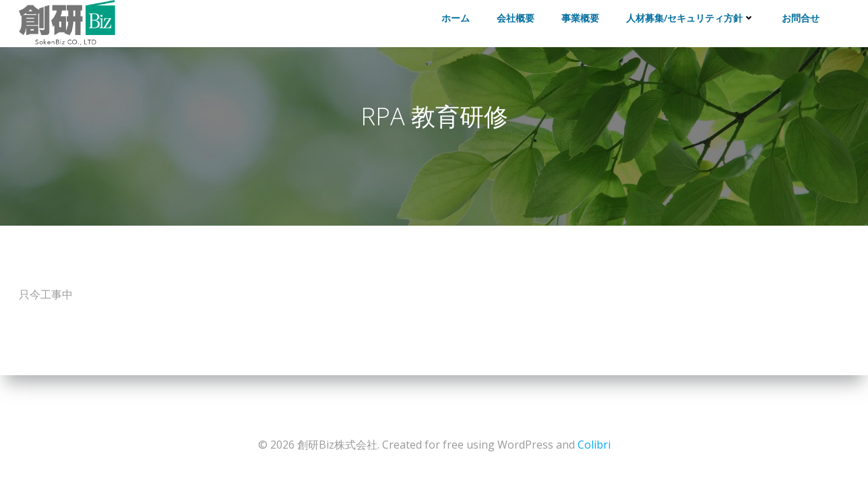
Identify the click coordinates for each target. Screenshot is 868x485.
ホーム (456, 18)
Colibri (594, 445)
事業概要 (580, 18)
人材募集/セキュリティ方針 (690, 18)
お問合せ (801, 18)
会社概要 (516, 18)
